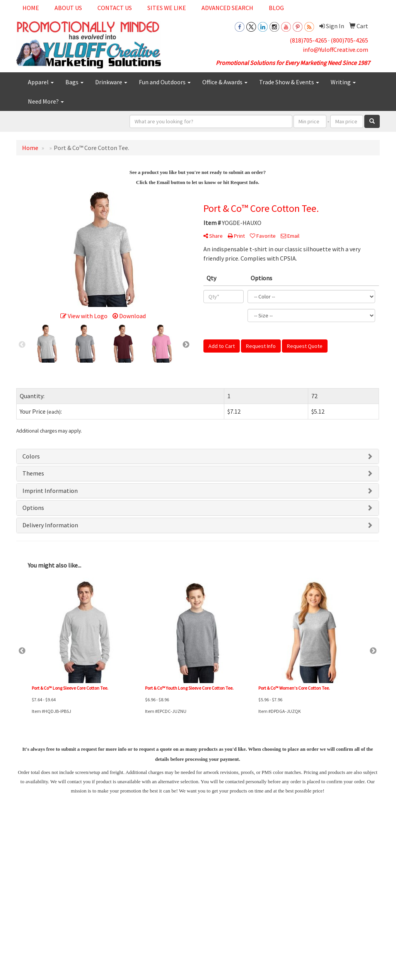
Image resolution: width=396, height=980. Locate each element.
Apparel (41, 82)
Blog (276, 8)
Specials (25, 881)
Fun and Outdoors (165, 82)
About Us (68, 8)
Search (86, 849)
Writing (343, 82)
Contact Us (115, 8)
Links (84, 860)
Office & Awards (225, 82)
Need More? (46, 101)
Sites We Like (167, 8)
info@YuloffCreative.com (335, 49)
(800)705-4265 (349, 40)
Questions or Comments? (50, 895)
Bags (74, 82)
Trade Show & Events (289, 82)
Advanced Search (227, 8)
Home (31, 8)
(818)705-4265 (308, 40)
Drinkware (111, 82)
